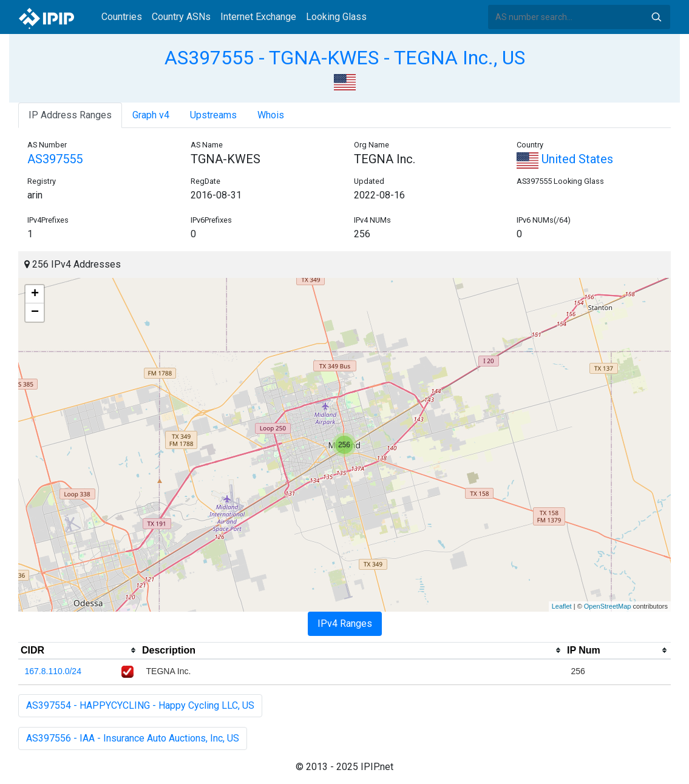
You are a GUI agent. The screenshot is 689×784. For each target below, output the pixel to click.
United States (565, 159)
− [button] (35, 313)
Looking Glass (336, 17)
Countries (122, 17)
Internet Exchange (258, 17)
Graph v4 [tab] (151, 115)
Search (656, 17)
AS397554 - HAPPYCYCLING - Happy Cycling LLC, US (140, 705)
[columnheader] (79, 651)
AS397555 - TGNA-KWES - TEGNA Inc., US (345, 58)
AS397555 (55, 159)
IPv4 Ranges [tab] (345, 623)
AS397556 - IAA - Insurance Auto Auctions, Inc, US (133, 738)
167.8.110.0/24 (53, 671)
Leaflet (562, 606)
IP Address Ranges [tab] (70, 115)
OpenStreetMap (608, 606)
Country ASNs (181, 17)
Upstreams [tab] (213, 115)
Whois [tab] (271, 115)
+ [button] (35, 294)
